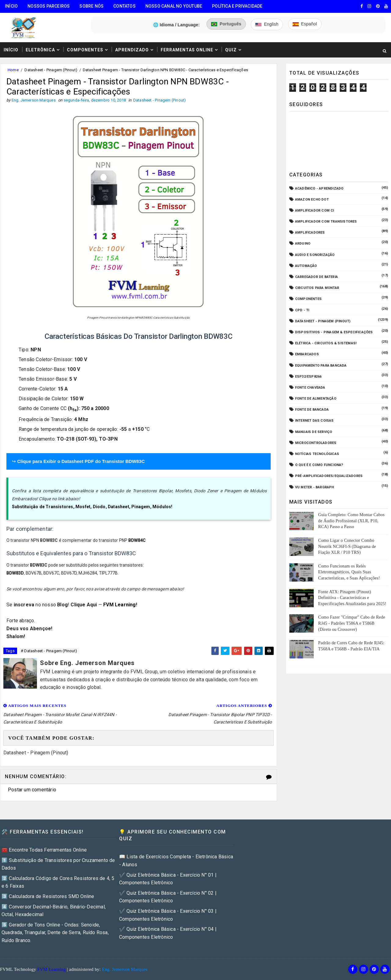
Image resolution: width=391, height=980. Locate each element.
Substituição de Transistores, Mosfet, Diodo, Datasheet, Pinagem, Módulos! (92, 507)
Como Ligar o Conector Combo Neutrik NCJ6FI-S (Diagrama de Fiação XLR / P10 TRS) (347, 546)
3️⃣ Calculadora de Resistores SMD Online (48, 896)
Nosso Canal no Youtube (174, 6)
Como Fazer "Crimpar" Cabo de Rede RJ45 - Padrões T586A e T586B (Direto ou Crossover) (352, 623)
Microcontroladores (316, 443)
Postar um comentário (32, 790)
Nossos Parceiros (49, 6)
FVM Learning (119, 605)
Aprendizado (132, 50)
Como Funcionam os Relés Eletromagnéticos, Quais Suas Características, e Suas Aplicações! (349, 572)
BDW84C (137, 540)
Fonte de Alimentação (316, 399)
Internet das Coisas (314, 421)
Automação (306, 266)
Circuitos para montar (317, 288)
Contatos (124, 6)
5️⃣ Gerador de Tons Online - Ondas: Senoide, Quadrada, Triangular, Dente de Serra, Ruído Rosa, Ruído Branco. (55, 933)
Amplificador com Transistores (326, 222)
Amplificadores (310, 233)
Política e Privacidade (237, 6)
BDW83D (15, 573)
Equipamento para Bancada (321, 366)
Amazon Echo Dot (312, 200)
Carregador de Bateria (316, 277)
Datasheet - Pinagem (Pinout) (51, 70)
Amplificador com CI (315, 211)
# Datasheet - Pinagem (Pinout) (49, 651)
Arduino (303, 244)
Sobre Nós (91, 6)
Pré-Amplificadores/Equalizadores (329, 476)
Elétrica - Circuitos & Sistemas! (326, 343)
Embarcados (307, 354)
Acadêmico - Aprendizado (319, 189)
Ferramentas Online (187, 50)
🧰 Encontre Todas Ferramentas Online (44, 850)
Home (13, 70)
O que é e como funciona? (319, 465)
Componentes (85, 50)
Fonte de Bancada (312, 410)
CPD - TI (302, 310)
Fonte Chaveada (310, 388)
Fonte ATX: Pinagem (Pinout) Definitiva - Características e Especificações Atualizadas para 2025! (352, 598)
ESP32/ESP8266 (308, 377)
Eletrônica (40, 50)
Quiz (231, 50)
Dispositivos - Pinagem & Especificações (334, 332)
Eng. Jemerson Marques (125, 969)
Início (11, 6)
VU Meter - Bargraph (315, 487)
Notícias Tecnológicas (317, 454)
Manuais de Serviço (314, 432)
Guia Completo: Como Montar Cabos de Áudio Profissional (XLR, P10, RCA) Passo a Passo (351, 521)
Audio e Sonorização (315, 255)
